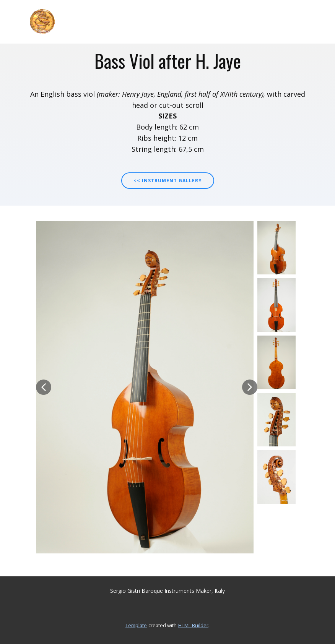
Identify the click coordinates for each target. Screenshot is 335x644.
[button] (44, 387)
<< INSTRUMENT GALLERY (168, 181)
